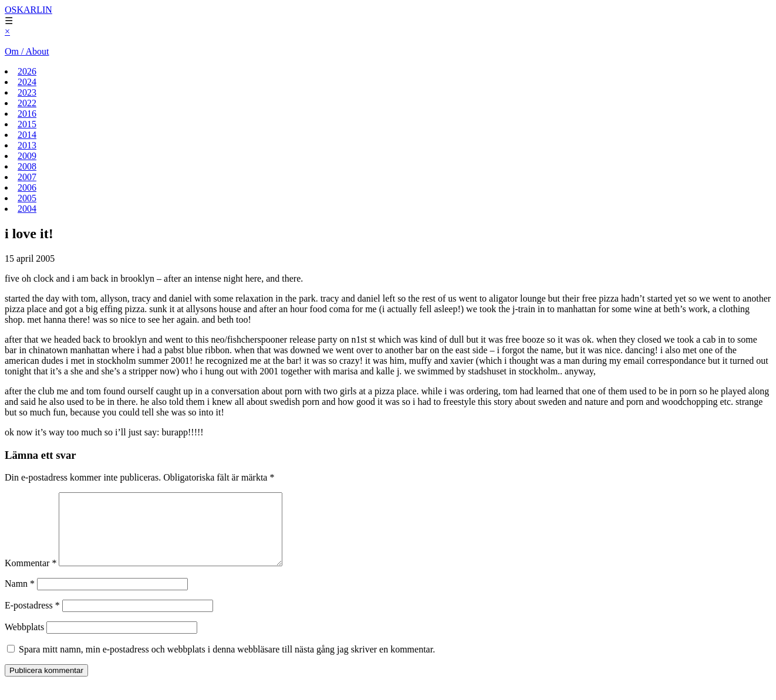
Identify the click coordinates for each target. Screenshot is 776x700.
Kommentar (31, 577)
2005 (27, 198)
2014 (27, 135)
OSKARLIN (28, 10)
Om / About (27, 51)
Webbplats (24, 641)
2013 (27, 145)
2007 (27, 177)
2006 (27, 187)
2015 (27, 124)
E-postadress (32, 619)
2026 (27, 71)
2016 (27, 114)
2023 (27, 92)
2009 (27, 156)
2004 (27, 209)
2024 (27, 82)
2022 (27, 103)
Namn (20, 598)
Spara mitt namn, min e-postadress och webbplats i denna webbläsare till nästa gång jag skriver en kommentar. (227, 663)
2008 (27, 166)
